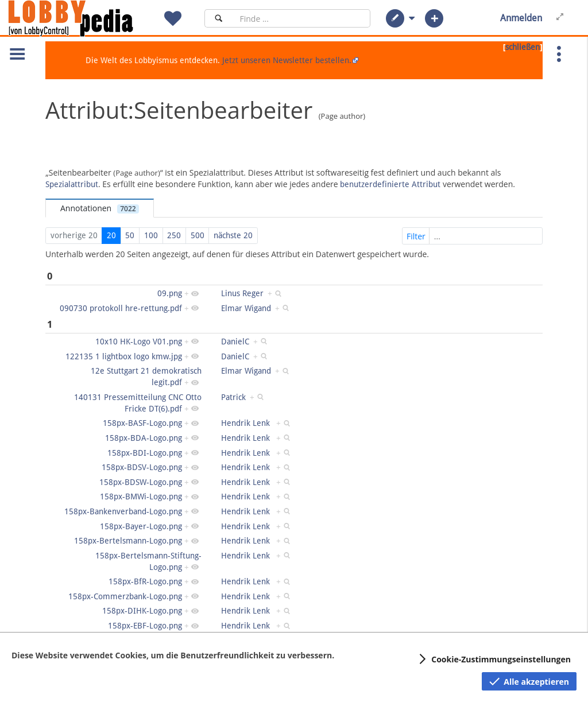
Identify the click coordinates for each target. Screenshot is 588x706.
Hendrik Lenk (247, 423)
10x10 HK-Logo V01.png (139, 342)
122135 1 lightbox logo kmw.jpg (124, 356)
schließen (523, 47)
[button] (395, 18)
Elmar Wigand (246, 308)
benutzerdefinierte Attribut (390, 184)
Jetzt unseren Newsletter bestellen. (287, 60)
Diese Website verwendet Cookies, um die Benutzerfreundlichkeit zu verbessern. (173, 655)
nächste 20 (233, 235)
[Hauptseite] (90, 18)
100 (151, 235)
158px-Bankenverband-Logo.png (123, 511)
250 (174, 235)
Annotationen (100, 208)
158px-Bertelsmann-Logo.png (128, 541)
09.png (170, 293)
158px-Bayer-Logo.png (141, 526)
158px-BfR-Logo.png (145, 581)
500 (198, 235)
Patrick (233, 397)
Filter (473, 236)
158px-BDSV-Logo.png (142, 467)
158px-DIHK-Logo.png (142, 611)
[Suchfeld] (301, 18)
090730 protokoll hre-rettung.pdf (121, 308)
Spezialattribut (72, 184)
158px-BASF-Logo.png (142, 423)
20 (111, 235)
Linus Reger (242, 293)
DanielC (235, 342)
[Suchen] (218, 18)
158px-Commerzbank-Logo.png (125, 596)
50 (130, 235)
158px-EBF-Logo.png (145, 626)
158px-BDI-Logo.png (145, 453)
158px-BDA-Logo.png (144, 438)
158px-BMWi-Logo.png (141, 496)
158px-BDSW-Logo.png (141, 482)
